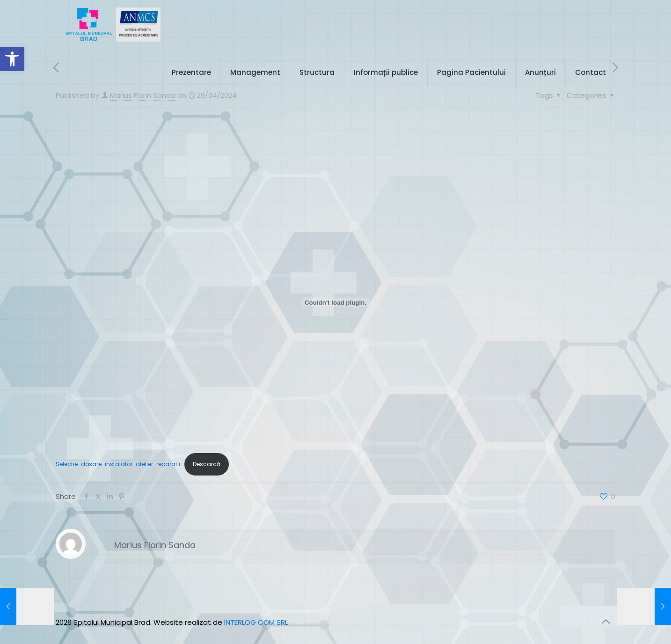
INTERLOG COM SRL (256, 622)
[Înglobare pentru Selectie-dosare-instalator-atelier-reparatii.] (335, 302)
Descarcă (207, 464)
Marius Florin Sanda (155, 545)
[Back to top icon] (605, 622)
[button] (12, 59)
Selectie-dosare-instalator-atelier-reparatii (118, 464)
